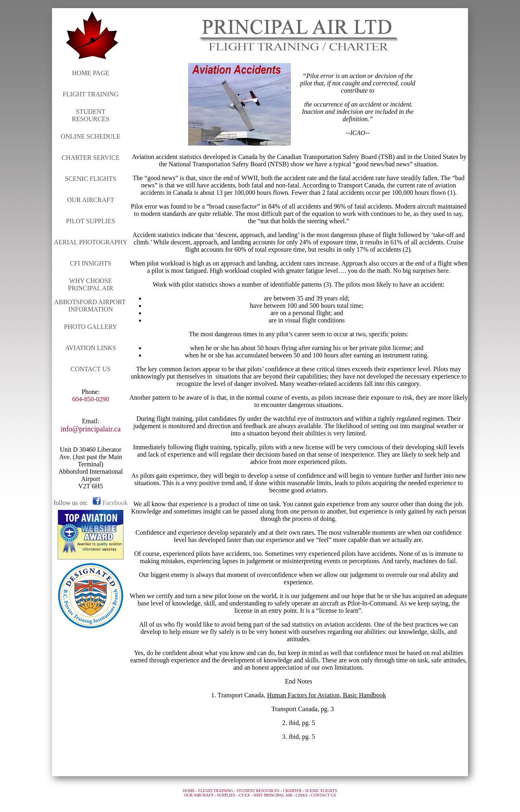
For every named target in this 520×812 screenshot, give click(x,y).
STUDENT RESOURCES (91, 115)
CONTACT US (91, 369)
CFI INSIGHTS (91, 263)
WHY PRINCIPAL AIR (273, 795)
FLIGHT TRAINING (91, 94)
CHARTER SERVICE (90, 158)
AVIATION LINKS (90, 348)
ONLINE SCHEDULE (90, 136)
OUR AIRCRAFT (91, 200)
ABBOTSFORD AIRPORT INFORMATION (91, 306)
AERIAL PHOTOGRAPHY (91, 242)
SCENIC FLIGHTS (91, 179)
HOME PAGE (90, 73)
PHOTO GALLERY (91, 327)
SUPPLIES (226, 795)
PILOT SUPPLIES (90, 221)
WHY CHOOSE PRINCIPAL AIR (90, 284)
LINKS (302, 795)
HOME (189, 791)
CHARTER (292, 791)
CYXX (244, 795)
